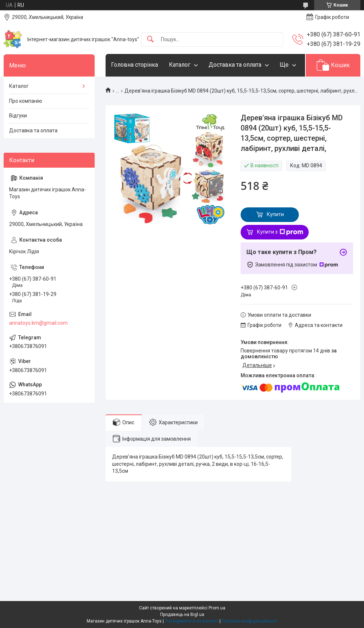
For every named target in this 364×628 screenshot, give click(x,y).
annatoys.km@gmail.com (38, 323)
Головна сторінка (134, 65)
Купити (275, 214)
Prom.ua (217, 608)
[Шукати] (150, 40)
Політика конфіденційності (250, 621)
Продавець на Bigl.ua (182, 615)
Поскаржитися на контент (192, 621)
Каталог (180, 65)
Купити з (280, 232)
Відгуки (18, 116)
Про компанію (26, 101)
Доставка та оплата (235, 65)
